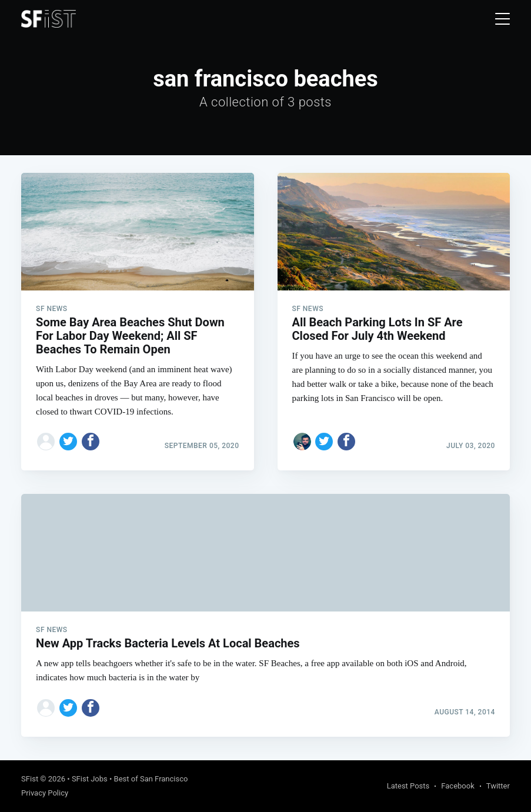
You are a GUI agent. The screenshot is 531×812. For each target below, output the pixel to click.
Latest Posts (408, 786)
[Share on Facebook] (91, 442)
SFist (30, 779)
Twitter (498, 786)
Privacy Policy (45, 793)
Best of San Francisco (151, 779)
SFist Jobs (90, 779)
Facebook (457, 786)
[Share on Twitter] (68, 442)
